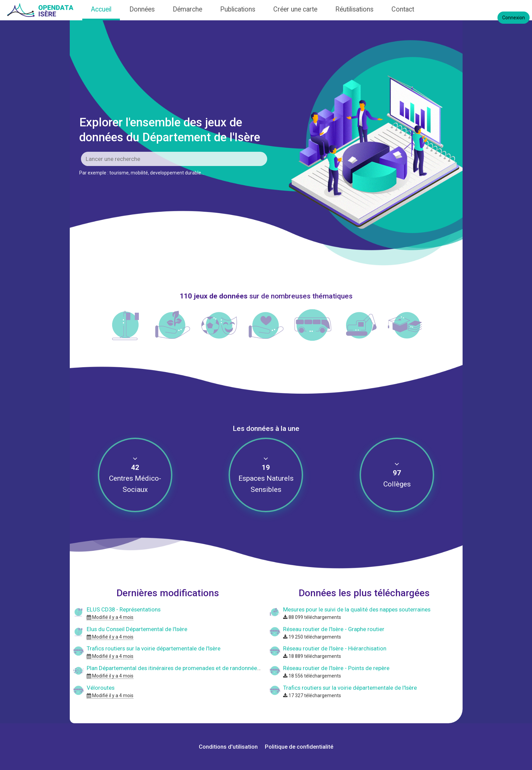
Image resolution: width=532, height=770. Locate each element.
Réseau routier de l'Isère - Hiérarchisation (335, 648)
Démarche (187, 9)
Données (142, 9)
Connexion (514, 18)
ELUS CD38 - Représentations (124, 609)
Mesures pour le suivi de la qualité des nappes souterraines (357, 609)
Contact (403, 9)
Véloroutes (101, 688)
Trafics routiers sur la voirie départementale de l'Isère (154, 648)
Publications (238, 9)
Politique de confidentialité (299, 747)
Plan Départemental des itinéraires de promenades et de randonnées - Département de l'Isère (204, 668)
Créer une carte (295, 9)
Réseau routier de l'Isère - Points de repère (336, 668)
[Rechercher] (174, 159)
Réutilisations (354, 9)
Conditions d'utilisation (229, 747)
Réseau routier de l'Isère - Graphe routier (334, 629)
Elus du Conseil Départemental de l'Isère (137, 629)
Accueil (101, 9)
